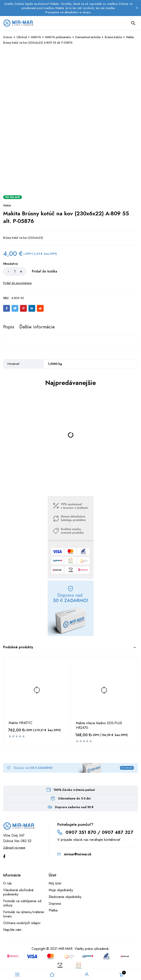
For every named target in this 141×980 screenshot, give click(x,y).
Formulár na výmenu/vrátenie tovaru (24, 914)
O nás (7, 883)
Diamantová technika (88, 37)
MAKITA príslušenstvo (58, 37)
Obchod (22, 37)
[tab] (9, 327)
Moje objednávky (61, 890)
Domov (8, 37)
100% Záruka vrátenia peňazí (74, 790)
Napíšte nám (12, 930)
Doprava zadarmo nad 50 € (74, 807)
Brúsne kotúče (113, 37)
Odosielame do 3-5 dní (74, 798)
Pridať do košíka (50, 271)
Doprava (55, 904)
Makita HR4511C (21, 723)
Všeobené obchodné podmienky (18, 892)
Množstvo (11, 264)
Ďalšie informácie (37, 327)
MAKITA (36, 37)
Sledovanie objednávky (65, 897)
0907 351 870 (81, 832)
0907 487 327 (117, 832)
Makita (7, 205)
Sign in (87, 975)
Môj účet (55, 883)
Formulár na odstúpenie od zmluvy (22, 903)
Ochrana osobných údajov (22, 923)
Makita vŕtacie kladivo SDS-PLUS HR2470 (99, 725)
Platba (53, 910)
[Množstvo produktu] (15, 271)
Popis (9, 327)
